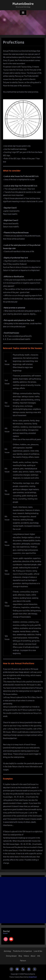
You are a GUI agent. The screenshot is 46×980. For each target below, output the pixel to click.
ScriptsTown (33, 977)
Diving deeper (11, 956)
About (33, 956)
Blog (20, 956)
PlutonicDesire (23, 4)
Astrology (7, 951)
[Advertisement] (23, 900)
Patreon (23, 961)
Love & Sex (38, 951)
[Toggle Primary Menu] (23, 13)
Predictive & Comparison (23, 951)
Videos (26, 956)
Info (39, 956)
